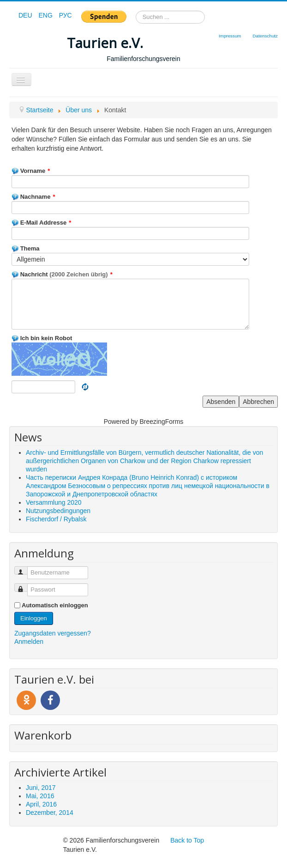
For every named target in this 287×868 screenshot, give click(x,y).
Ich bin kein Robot (42, 338)
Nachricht (62, 274)
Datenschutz (265, 36)
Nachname (33, 197)
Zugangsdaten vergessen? (53, 633)
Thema (26, 248)
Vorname (31, 171)
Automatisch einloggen (55, 605)
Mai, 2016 (40, 796)
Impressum (230, 36)
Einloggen (34, 618)
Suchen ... (136, 11)
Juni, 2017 (41, 788)
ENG (46, 15)
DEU (26, 15)
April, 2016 (41, 804)
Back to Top (187, 840)
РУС (66, 15)
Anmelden (29, 642)
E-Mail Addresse (41, 223)
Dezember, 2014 (50, 813)
